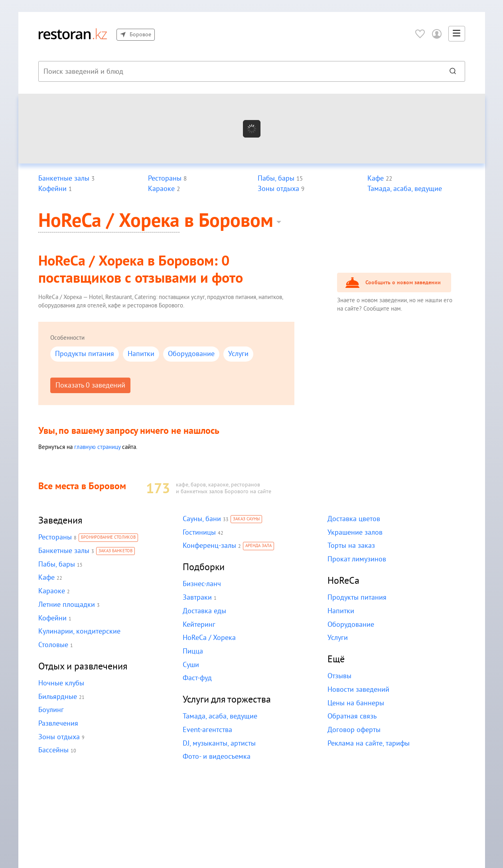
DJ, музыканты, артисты (219, 743)
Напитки (140, 354)
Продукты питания (84, 354)
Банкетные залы (64, 551)
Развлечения (58, 723)
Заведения (60, 521)
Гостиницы (199, 532)
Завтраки (197, 597)
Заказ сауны (246, 520)
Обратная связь (352, 716)
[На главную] (73, 34)
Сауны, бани (202, 519)
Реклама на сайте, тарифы (368, 743)
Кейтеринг (199, 625)
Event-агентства (207, 730)
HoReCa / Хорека (109, 221)
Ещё (336, 659)
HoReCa (343, 581)
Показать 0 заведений (90, 385)
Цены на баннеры (355, 703)
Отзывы (339, 676)
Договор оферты (353, 730)
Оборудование (189, 354)
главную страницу (98, 447)
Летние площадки (66, 605)
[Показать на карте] (252, 129)
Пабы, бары (56, 564)
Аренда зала (258, 546)
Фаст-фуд (197, 678)
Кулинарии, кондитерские (79, 631)
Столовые (53, 645)
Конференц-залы (209, 546)
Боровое (135, 35)
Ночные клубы (61, 683)
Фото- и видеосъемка (216, 757)
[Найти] (453, 71)
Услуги (236, 354)
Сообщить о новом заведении (402, 283)
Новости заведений (358, 690)
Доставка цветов (353, 519)
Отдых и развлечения (83, 666)
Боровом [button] (236, 221)
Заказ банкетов (114, 551)
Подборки (204, 567)
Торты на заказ (351, 546)
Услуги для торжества (227, 700)
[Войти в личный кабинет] (437, 34)
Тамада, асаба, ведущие (219, 716)
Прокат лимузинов (356, 559)
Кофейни (52, 618)
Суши (191, 665)
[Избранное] (420, 34)
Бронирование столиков (108, 538)
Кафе (46, 578)
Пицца (193, 651)
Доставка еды (204, 611)
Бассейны (53, 750)
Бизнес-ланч (202, 584)
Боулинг (51, 710)
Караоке (51, 591)
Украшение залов (355, 532)
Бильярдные (57, 697)
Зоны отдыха (59, 737)
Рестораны (55, 537)
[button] (457, 34)
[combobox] (239, 71)
